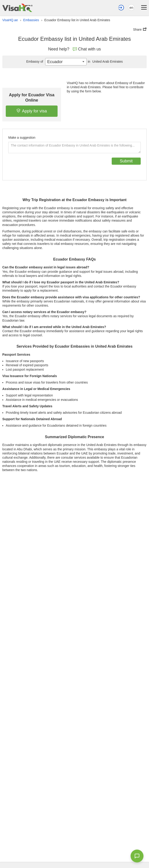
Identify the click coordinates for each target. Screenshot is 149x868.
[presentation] (43, 167)
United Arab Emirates (105, 62)
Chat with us (87, 49)
